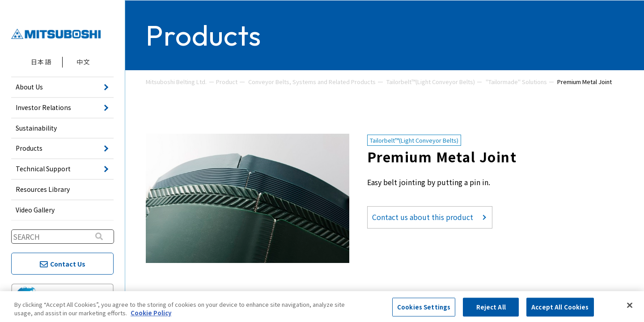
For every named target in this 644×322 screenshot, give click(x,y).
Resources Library (43, 189)
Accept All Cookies (560, 307)
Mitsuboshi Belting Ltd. (176, 82)
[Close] (630, 305)
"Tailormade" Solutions (516, 82)
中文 (83, 62)
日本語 (41, 62)
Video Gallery (35, 210)
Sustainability (36, 128)
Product (227, 82)
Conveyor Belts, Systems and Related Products (312, 82)
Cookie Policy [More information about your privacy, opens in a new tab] (151, 313)
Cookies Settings (424, 307)
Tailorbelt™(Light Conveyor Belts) (431, 82)
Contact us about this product (423, 217)
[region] (322, 307)
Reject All (491, 307)
